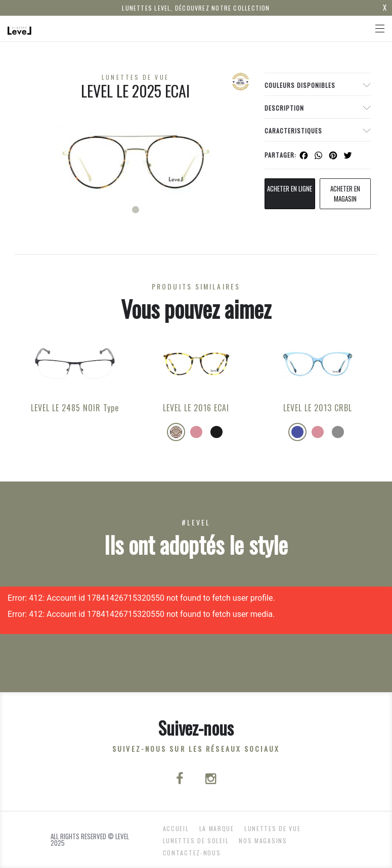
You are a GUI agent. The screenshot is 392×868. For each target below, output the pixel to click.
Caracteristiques (293, 131)
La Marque (217, 828)
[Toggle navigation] (380, 29)
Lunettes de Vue (273, 828)
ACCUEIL (176, 828)
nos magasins (263, 840)
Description (284, 108)
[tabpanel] (136, 161)
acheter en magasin (345, 194)
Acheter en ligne (290, 188)
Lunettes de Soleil (196, 840)
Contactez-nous (192, 853)
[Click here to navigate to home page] (20, 29)
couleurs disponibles (300, 85)
